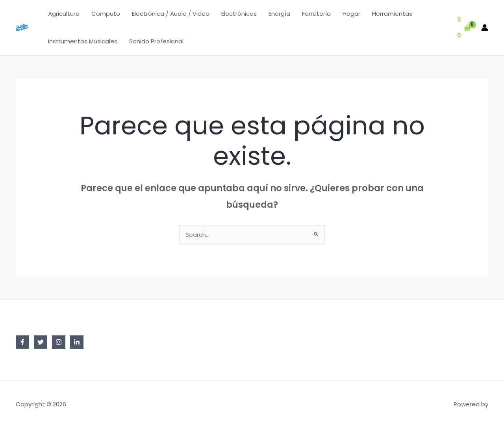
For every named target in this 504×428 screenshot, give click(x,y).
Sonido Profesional (156, 41)
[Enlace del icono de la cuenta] (485, 28)
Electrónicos (239, 14)
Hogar (351, 14)
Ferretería (316, 14)
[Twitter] (41, 342)
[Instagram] (59, 342)
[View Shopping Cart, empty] (464, 28)
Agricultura (64, 14)
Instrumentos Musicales (83, 41)
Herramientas (392, 14)
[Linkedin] (77, 342)
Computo (106, 14)
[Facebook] (22, 342)
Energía (279, 14)
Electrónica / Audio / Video (171, 14)
